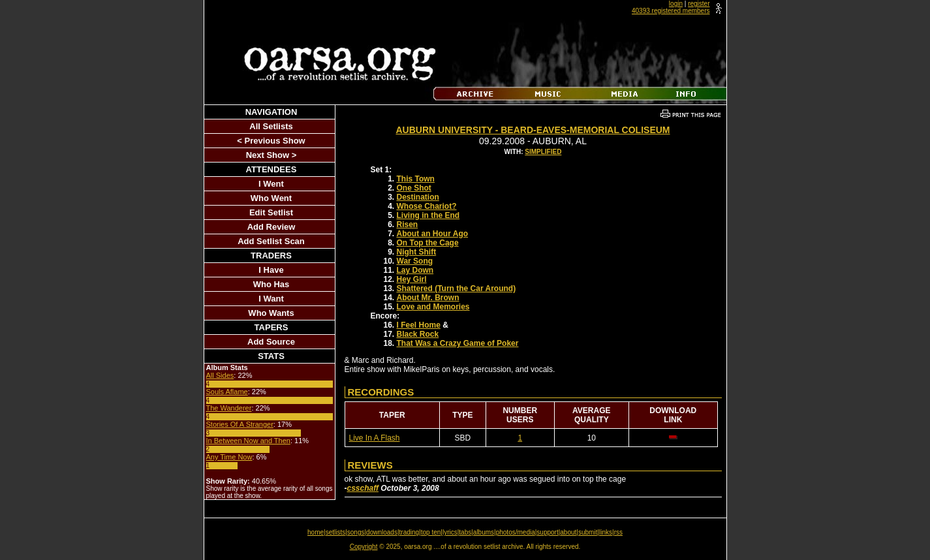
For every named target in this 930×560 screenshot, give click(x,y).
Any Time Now (229, 457)
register (699, 4)
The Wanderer (229, 408)
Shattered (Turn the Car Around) (457, 288)
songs (356, 532)
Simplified (543, 152)
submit (588, 532)
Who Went (271, 198)
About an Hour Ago (433, 234)
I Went (271, 184)
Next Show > (271, 155)
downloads (382, 532)
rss (618, 532)
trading (410, 532)
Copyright (364, 547)
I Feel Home (419, 325)
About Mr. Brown (428, 298)
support (547, 532)
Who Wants (271, 313)
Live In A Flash (375, 438)
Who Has (271, 284)
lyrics (450, 532)
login (676, 4)
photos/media (516, 532)
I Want (271, 299)
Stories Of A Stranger (240, 424)
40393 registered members (671, 11)
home (316, 532)
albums (484, 532)
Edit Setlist (271, 212)
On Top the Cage (428, 243)
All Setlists (271, 126)
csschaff (363, 488)
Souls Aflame (227, 392)
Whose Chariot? (427, 206)
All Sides (220, 375)
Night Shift (417, 252)
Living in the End (428, 215)
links (606, 532)
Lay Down (415, 270)
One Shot (414, 188)
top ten (431, 532)
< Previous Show (271, 141)
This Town (416, 179)
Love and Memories (433, 307)
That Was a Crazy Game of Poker (458, 343)
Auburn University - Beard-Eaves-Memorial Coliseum (533, 130)
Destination (418, 197)
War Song (415, 261)
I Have (271, 270)
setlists (336, 532)
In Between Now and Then (248, 441)
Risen (408, 225)
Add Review (271, 227)
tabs (465, 532)
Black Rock (418, 334)
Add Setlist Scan (271, 241)
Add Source (271, 342)
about (568, 532)
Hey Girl (412, 279)
